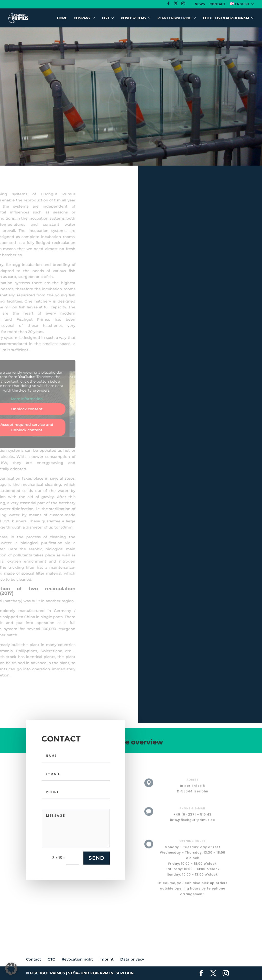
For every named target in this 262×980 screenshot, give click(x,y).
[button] (11, 969)
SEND (97, 858)
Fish (106, 18)
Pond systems (133, 18)
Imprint (107, 959)
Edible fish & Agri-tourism (226, 18)
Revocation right (77, 959)
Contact (217, 4)
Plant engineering (174, 18)
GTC (51, 959)
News (200, 4)
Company (82, 18)
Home (62, 18)
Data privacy (132, 959)
